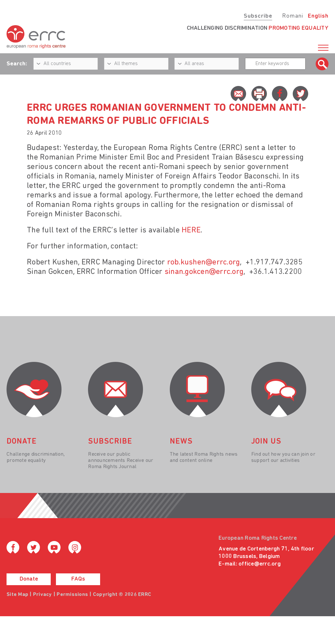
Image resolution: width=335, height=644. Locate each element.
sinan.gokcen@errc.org (204, 272)
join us (266, 442)
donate (22, 442)
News (181, 442)
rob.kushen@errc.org (204, 263)
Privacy (43, 595)
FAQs (78, 579)
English (318, 16)
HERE (191, 230)
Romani (293, 16)
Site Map (17, 595)
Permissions (72, 595)
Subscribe (258, 16)
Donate (29, 579)
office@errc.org (260, 564)
